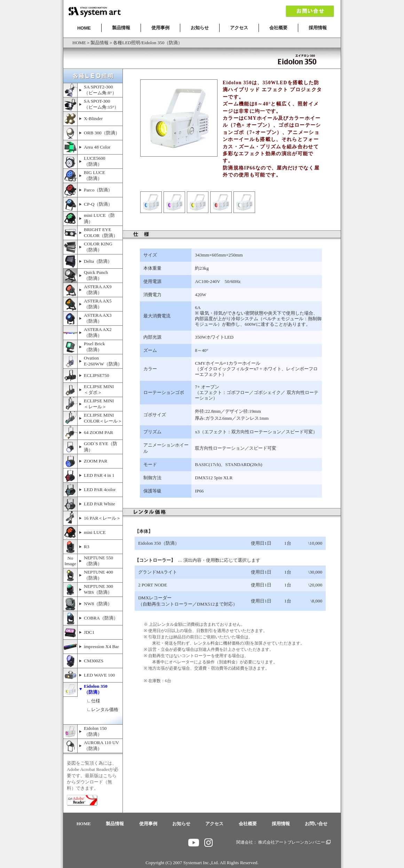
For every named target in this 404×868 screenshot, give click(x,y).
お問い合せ (316, 824)
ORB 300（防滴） (102, 133)
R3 (87, 547)
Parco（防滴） (98, 190)
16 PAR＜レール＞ (102, 518)
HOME (84, 28)
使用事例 (160, 28)
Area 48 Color (97, 147)
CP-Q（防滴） (98, 204)
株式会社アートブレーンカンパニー (294, 842)
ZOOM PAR (96, 461)
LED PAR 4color (100, 490)
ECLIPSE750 (97, 375)
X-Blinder (93, 119)
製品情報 (121, 28)
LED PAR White (100, 504)
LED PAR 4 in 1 (99, 475)
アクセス (239, 28)
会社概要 (278, 28)
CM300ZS (94, 661)
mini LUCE (95, 532)
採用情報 (318, 28)
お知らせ (200, 28)
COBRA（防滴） (101, 618)
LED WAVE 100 (99, 675)
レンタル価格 (105, 709)
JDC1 (89, 632)
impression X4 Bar (101, 646)
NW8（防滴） (98, 604)
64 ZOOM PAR (98, 432)
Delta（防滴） (98, 261)
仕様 (96, 701)
